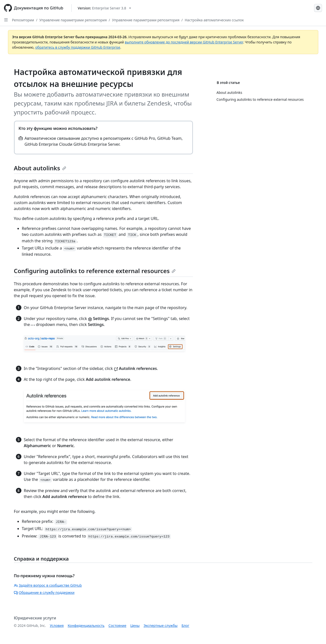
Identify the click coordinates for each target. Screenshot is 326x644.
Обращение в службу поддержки (44, 592)
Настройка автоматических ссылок (214, 20)
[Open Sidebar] (6, 20)
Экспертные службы (161, 626)
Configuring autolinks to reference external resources (95, 271)
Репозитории (23, 20)
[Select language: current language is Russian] (318, 8)
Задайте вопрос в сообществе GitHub (48, 585)
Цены (135, 626)
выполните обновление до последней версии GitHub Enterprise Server (184, 42)
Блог (185, 626)
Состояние (117, 626)
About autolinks (40, 168)
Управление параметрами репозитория (73, 20)
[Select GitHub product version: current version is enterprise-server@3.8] (105, 8)
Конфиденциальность (86, 626)
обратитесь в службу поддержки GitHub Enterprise (78, 47)
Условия (57, 626)
